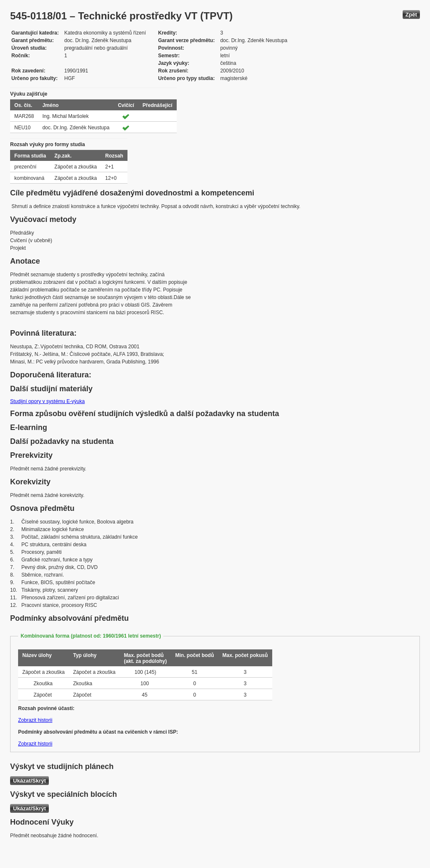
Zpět (411, 15)
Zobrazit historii (35, 720)
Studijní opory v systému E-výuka (47, 401)
